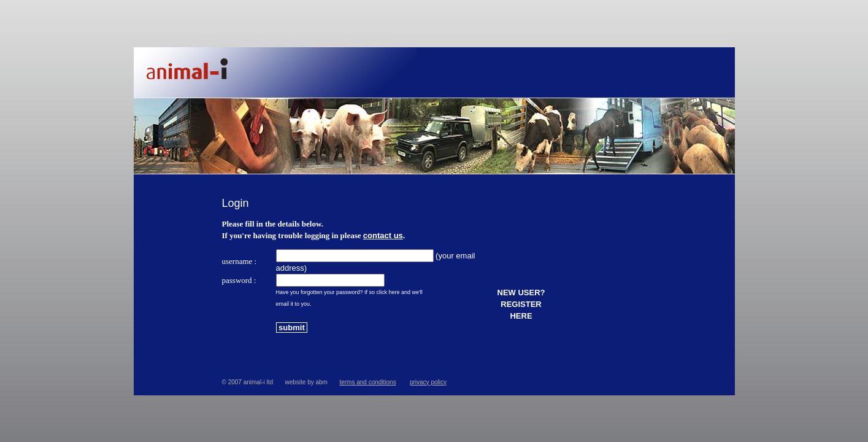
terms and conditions (367, 382)
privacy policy (428, 382)
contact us (383, 235)
